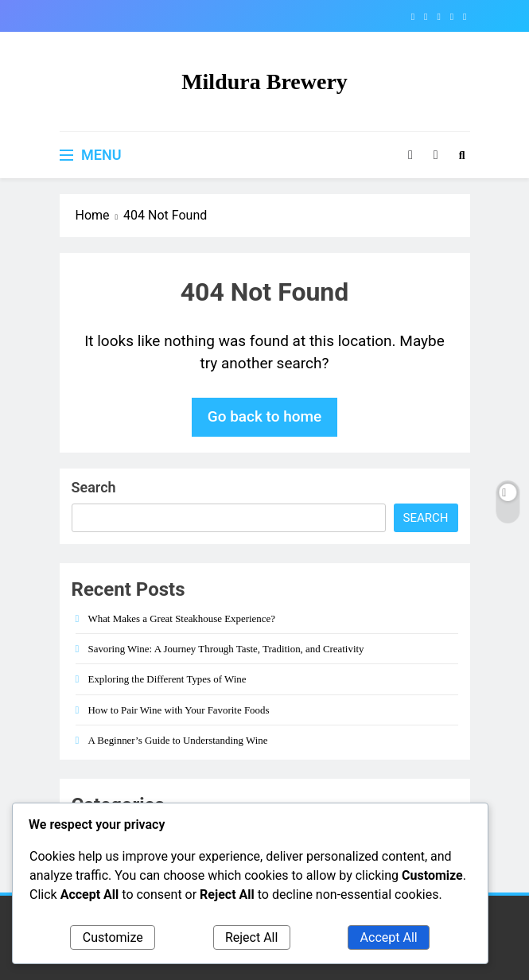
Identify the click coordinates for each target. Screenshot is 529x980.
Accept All (389, 937)
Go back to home (265, 416)
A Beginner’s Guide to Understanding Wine (178, 740)
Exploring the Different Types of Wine (167, 679)
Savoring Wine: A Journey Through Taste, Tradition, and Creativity (226, 649)
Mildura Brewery (264, 82)
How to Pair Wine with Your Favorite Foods (179, 710)
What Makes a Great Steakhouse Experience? (182, 618)
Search (94, 487)
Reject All (251, 937)
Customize (113, 937)
